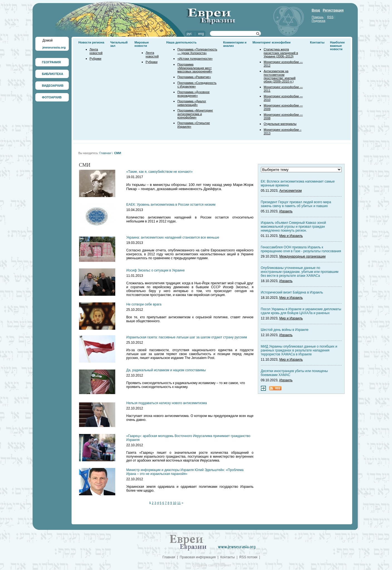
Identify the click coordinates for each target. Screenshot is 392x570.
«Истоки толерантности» (195, 59)
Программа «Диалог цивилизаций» (192, 103)
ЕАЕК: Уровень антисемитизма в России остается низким (171, 205)
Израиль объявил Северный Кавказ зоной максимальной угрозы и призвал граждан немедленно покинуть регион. (294, 227)
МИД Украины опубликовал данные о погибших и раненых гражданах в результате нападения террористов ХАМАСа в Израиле (299, 350)
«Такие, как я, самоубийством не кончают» (160, 172)
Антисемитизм (290, 191)
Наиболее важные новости (337, 46)
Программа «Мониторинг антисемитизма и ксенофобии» (195, 114)
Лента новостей (96, 51)
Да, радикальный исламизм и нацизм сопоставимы (166, 370)
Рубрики (95, 59)
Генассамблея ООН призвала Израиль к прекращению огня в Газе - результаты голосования (301, 249)
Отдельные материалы (280, 124)
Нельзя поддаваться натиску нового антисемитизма (167, 403)
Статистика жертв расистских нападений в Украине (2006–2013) (281, 53)
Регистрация (333, 10)
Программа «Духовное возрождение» (193, 94)
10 (175, 503)
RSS (330, 17)
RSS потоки (248, 557)
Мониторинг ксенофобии (272, 42)
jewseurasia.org (54, 47)
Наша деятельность (181, 42)
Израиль (286, 211)
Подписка (319, 21)
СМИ (118, 153)
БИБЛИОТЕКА (53, 74)
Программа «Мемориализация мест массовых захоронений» (195, 68)
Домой (48, 40)
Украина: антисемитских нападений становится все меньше (173, 237)
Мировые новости (142, 44)
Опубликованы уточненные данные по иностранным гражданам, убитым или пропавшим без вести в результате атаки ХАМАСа (300, 272)
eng (201, 34)
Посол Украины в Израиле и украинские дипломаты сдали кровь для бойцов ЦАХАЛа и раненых (301, 311)
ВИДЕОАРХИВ (53, 86)
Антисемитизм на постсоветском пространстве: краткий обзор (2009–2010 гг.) (280, 76)
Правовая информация (198, 557)
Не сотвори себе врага (144, 304)
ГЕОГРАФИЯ (52, 62)
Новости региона (91, 42)
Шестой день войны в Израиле (285, 330)
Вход (316, 10)
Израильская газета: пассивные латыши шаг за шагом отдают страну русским (187, 337)
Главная (105, 153)
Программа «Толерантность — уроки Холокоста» (197, 51)
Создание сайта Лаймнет (212, 565)
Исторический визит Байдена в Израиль (292, 292)
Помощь (318, 17)
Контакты (317, 42)
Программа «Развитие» (194, 77)
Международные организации (302, 256)
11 (179, 503)
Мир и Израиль (291, 236)
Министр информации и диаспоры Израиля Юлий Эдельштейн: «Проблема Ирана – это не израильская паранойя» (185, 472)
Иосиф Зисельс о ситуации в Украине (156, 270)
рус (189, 34)
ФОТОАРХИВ (52, 97)
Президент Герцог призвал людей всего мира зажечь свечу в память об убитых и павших (296, 204)
